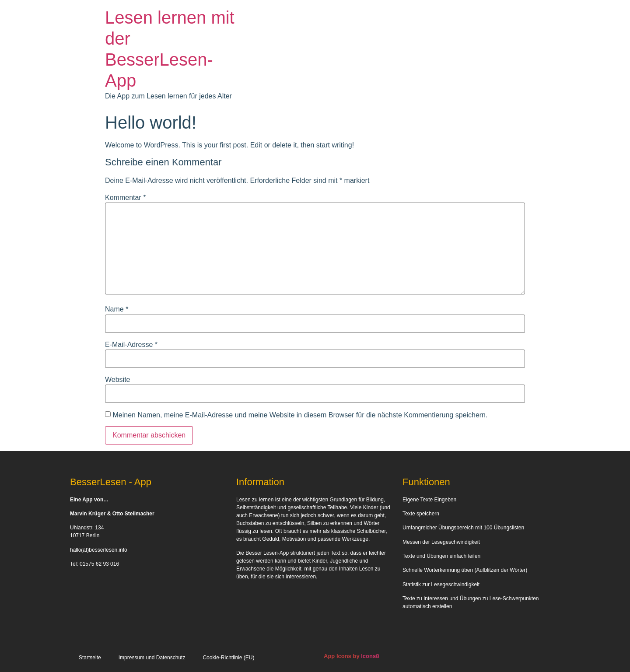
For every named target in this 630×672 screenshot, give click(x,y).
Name (117, 309)
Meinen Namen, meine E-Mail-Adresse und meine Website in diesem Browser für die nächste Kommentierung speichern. (300, 415)
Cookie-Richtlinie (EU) (228, 658)
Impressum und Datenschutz (152, 658)
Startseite (90, 658)
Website (118, 380)
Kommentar (125, 198)
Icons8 (370, 656)
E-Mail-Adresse (131, 345)
